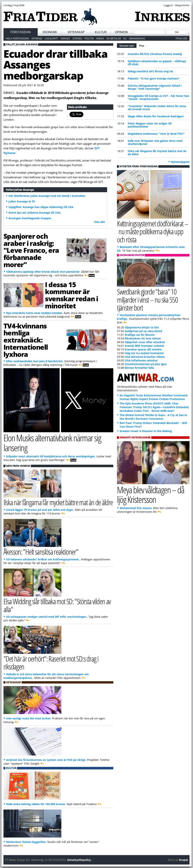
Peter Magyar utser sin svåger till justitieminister (150, 125)
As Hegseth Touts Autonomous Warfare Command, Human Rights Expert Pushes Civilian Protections (154, 397)
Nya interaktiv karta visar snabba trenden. (35, 313)
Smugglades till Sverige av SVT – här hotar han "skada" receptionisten (158, 97)
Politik (89, 38)
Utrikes (77, 38)
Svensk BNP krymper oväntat (144, 346)
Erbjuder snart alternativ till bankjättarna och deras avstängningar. (51, 456)
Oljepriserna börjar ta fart (142, 327)
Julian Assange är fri (22, 201)
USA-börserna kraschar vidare (145, 357)
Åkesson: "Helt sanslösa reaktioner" (41, 552)
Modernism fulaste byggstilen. (26, 842)
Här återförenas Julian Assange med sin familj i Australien (47, 196)
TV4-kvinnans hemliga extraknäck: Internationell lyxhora (26, 340)
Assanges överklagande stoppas (30, 218)
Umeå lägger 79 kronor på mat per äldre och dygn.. (40, 510)
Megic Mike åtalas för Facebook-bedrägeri (156, 116)
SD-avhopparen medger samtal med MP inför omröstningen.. (47, 617)
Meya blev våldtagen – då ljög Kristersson (151, 495)
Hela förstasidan (17, 38)
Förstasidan (21, 32)
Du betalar (114, 38)
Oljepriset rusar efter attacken (145, 342)
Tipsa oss (181, 38)
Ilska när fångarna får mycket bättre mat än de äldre (157, 153)
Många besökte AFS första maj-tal (150, 71)
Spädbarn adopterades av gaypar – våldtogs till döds (157, 63)
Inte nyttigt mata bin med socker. (29, 718)
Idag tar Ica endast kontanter (144, 353)
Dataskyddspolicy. (79, 860)
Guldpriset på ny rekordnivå (143, 331)
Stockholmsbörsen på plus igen (146, 364)
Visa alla (99, 222)
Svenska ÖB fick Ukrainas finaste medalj (155, 54)
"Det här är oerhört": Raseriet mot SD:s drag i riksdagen (51, 662)
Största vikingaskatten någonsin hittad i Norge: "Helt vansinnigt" (155, 87)
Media (100, 38)
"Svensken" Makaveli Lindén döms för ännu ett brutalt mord (157, 108)
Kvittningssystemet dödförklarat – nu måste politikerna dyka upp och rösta (152, 231)
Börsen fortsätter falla (139, 368)
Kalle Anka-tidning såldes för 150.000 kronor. (36, 804)
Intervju (37, 38)
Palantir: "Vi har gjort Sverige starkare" (154, 78)
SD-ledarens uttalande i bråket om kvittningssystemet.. (43, 559)
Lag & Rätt (51, 38)
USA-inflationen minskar (141, 360)
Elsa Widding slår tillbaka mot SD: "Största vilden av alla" (57, 605)
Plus (142, 46)
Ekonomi (50, 32)
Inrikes (65, 38)
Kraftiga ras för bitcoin (140, 335)
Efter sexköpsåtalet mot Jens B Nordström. (35, 361)
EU (125, 38)
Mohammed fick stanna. (136, 508)
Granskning (137, 38)
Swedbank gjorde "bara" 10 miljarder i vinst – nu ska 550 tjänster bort (147, 299)
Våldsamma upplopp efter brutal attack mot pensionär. (43, 272)
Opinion (121, 32)
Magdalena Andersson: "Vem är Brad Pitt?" (156, 134)
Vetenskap (76, 32)
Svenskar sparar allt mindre (143, 349)
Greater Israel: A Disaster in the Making (146, 431)
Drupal (183, 860)
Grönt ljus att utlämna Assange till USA (35, 213)
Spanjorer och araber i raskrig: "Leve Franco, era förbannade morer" (31, 250)
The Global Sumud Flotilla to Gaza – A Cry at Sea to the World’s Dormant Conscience (153, 417)
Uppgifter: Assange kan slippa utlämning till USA (41, 207)
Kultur (101, 32)
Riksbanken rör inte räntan (143, 338)
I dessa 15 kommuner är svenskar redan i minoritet (72, 295)
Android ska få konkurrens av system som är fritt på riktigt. (46, 760)
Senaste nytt (128, 45)
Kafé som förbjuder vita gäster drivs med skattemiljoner (155, 142)
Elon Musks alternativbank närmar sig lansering (52, 443)
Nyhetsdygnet (180, 162)
